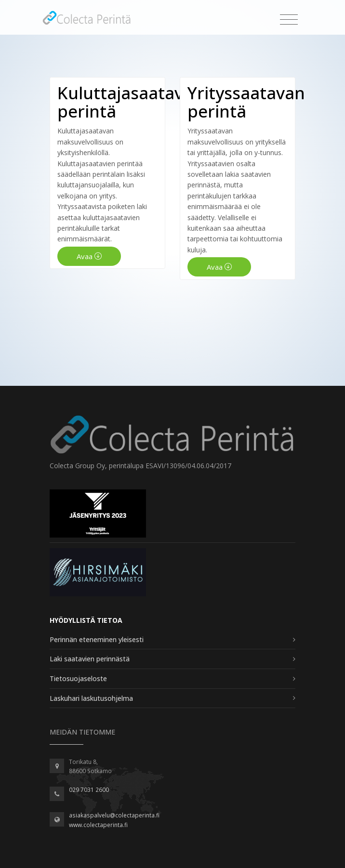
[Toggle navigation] (289, 20)
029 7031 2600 (89, 790)
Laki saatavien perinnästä (90, 659)
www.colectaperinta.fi (98, 825)
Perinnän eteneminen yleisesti (97, 639)
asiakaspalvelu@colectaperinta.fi (114, 815)
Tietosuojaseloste (78, 678)
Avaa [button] (89, 256)
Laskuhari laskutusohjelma (91, 698)
